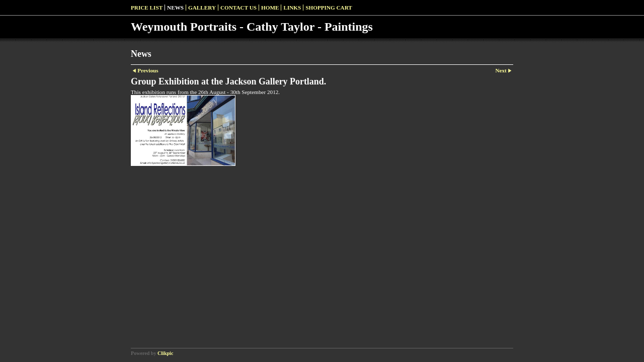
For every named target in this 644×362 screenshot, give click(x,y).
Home (270, 8)
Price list (147, 8)
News (175, 8)
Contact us (238, 8)
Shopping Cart (329, 8)
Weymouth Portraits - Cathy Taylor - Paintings (252, 27)
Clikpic (165, 353)
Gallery (202, 8)
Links (292, 8)
